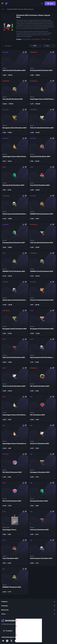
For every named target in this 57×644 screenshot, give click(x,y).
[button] (26, 52)
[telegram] (3, 641)
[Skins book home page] (6, 3)
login (50, 3)
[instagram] (7, 641)
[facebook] (16, 641)
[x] (11, 641)
